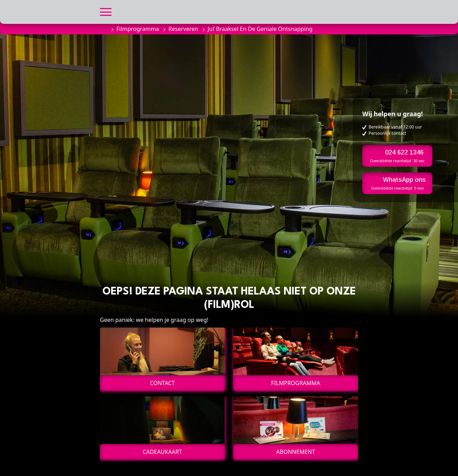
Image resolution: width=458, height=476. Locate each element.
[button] (106, 11)
